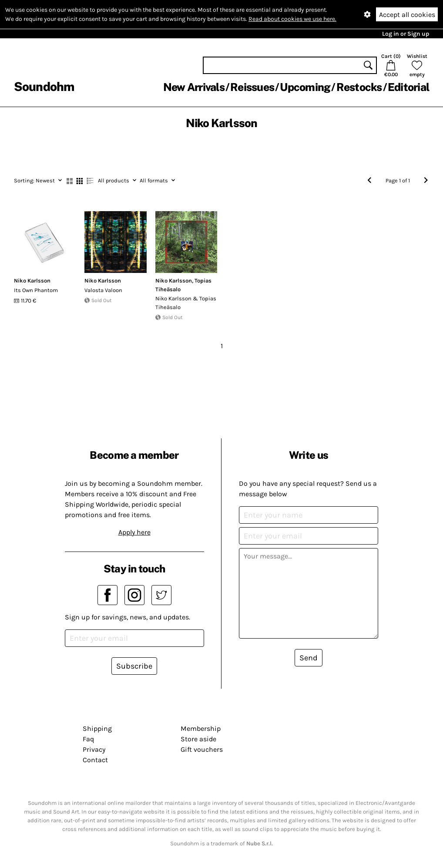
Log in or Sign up (406, 34)
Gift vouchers (202, 749)
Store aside (198, 739)
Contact (95, 760)
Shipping (97, 728)
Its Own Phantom (36, 290)
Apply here (134, 532)
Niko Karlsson (32, 281)
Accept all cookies (407, 15)
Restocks (359, 87)
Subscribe (134, 666)
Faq (88, 739)
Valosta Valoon (103, 290)
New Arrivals (194, 87)
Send (309, 658)
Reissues (252, 87)
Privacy (94, 749)
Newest (38, 180)
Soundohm (44, 86)
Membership (201, 728)
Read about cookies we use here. (292, 19)
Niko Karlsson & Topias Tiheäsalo (186, 303)
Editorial (408, 87)
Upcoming (305, 87)
